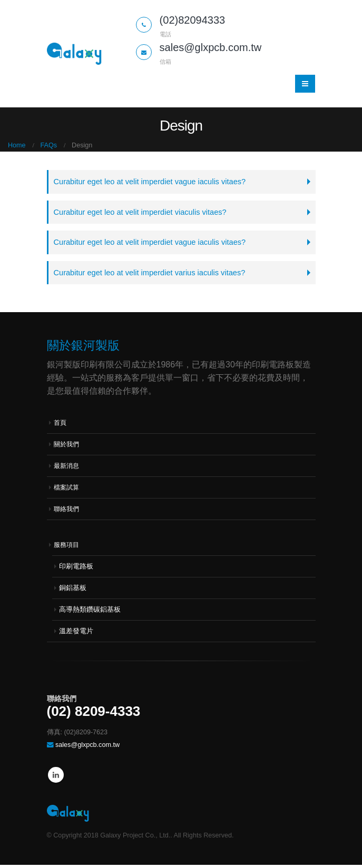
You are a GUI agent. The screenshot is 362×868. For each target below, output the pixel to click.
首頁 (61, 426)
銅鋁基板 (73, 591)
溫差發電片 (76, 634)
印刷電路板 (76, 570)
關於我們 (67, 447)
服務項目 (67, 548)
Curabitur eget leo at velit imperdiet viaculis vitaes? (145, 213)
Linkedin (56, 778)
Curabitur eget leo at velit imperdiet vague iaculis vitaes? (155, 182)
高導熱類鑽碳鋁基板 (90, 613)
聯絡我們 (67, 512)
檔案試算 (67, 491)
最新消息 (67, 469)
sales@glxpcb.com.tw (87, 748)
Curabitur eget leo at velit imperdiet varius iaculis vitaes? (155, 275)
